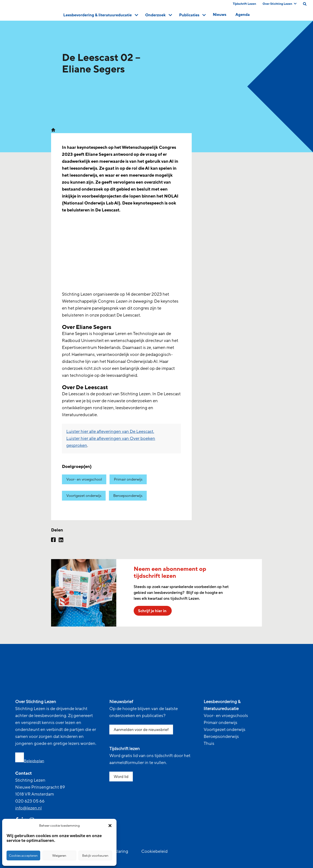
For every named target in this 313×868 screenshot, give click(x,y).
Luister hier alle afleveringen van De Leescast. (110, 432)
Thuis (209, 744)
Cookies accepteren (23, 856)
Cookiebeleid (154, 851)
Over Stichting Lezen (280, 4)
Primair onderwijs (128, 479)
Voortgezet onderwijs (84, 496)
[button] (110, 826)
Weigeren (59, 856)
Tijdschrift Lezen (244, 4)
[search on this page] (305, 4)
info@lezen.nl (28, 808)
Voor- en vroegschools (226, 716)
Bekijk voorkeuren (95, 856)
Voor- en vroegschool (84, 479)
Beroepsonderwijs (128, 496)
